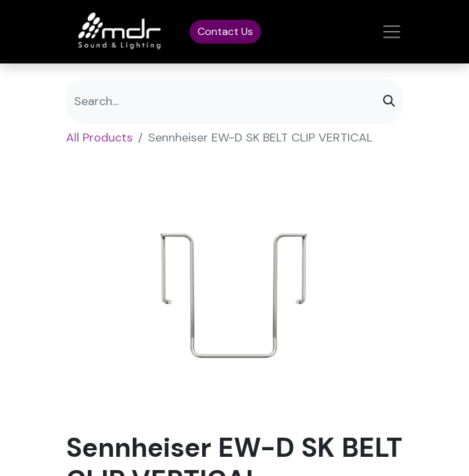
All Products (99, 138)
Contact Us (225, 31)
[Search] (389, 101)
